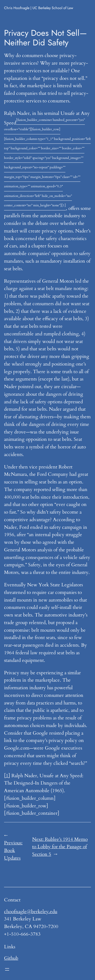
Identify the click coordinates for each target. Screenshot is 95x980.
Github (11, 958)
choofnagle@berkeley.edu (31, 912)
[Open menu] (7, 969)
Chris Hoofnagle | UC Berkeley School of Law (39, 8)
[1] (7, 776)
